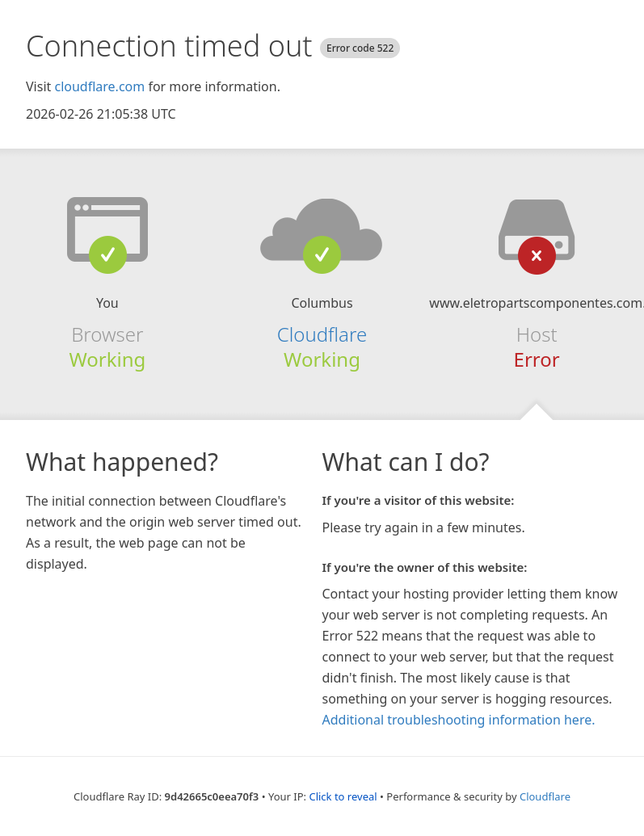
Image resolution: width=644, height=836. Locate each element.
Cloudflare (322, 334)
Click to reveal (343, 796)
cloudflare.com (99, 86)
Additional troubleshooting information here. (459, 720)
